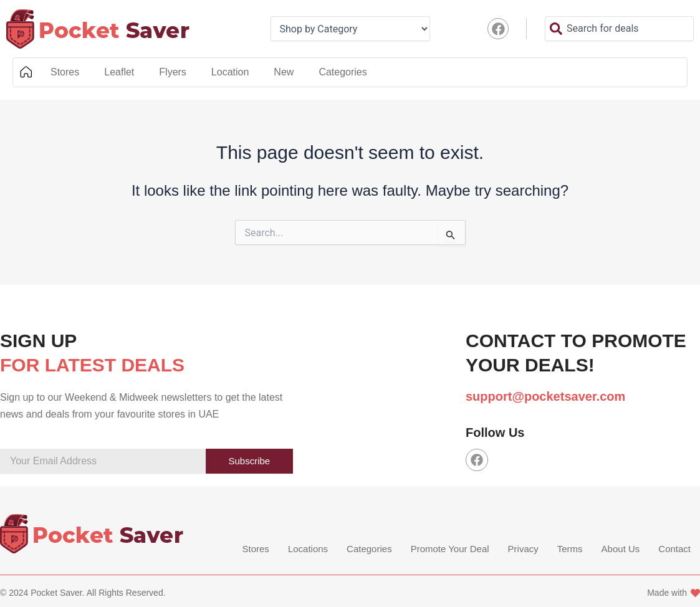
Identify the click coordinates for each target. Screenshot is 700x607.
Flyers (173, 72)
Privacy (523, 549)
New (284, 72)
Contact (674, 549)
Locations (308, 549)
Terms (570, 549)
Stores (65, 72)
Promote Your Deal (450, 549)
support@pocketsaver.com (545, 396)
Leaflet (119, 72)
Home (26, 72)
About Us (621, 549)
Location (230, 72)
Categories (343, 72)
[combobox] (619, 29)
